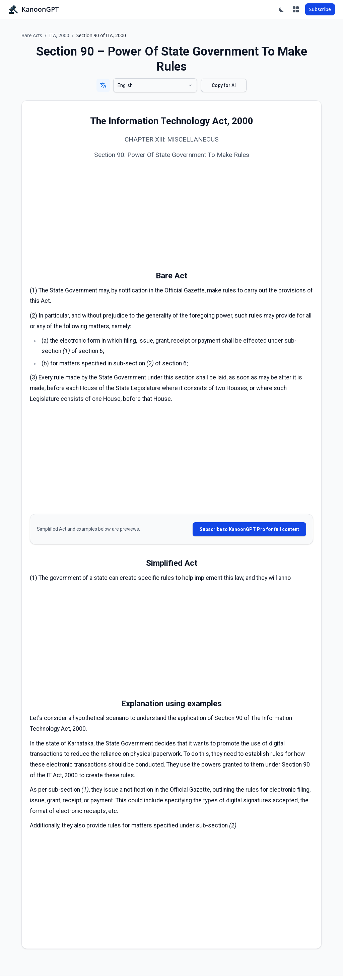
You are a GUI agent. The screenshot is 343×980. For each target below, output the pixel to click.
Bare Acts (32, 35)
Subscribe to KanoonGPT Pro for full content (249, 529)
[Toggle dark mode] (282, 9)
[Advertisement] (171, 216)
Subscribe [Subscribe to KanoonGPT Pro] (320, 9)
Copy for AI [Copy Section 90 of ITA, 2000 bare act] (224, 85)
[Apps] (296, 9)
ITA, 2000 (59, 35)
